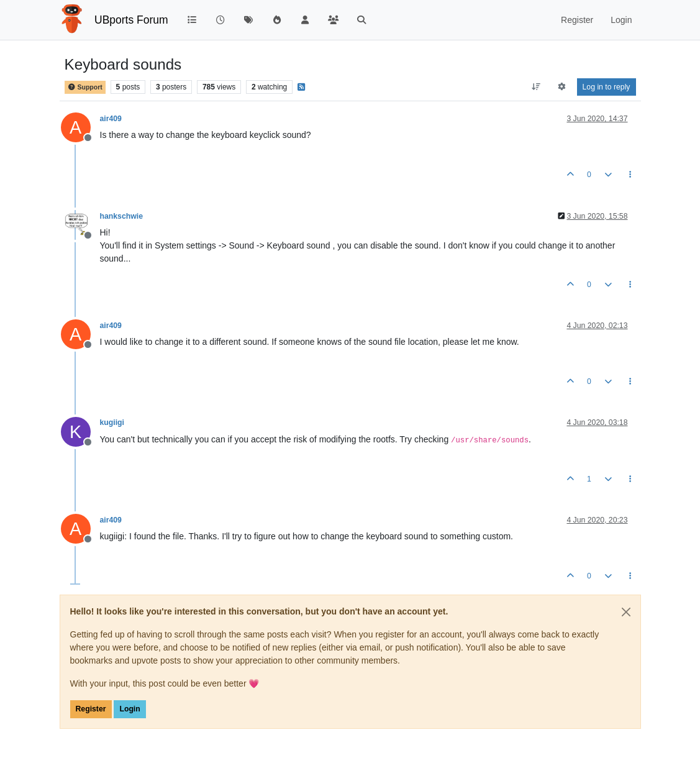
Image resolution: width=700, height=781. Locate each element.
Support (85, 87)
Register (91, 709)
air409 (111, 119)
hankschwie (121, 216)
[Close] (626, 612)
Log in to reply (607, 87)
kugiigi (112, 422)
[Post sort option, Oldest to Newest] (536, 87)
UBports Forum (131, 20)
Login (130, 709)
